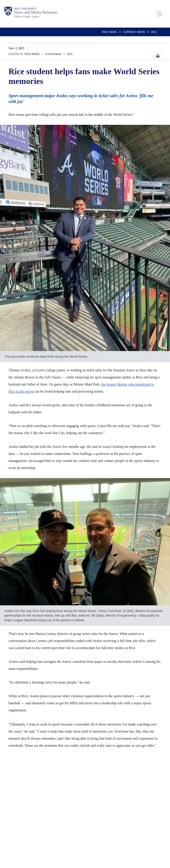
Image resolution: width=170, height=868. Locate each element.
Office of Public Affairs (27, 17)
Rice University (25, 9)
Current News (134, 32)
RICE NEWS (110, 32)
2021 (154, 32)
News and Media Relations (36, 12)
